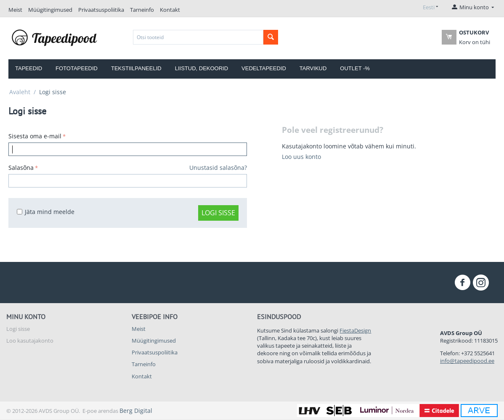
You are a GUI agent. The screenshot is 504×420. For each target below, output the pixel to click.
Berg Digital (136, 411)
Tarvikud (313, 68)
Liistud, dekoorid (202, 68)
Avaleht (20, 92)
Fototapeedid (77, 68)
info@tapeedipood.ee (467, 361)
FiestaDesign (355, 330)
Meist (15, 10)
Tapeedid (29, 68)
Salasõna (21, 168)
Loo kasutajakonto (30, 341)
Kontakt (170, 10)
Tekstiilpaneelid (136, 68)
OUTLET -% (355, 68)
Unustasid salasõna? (218, 168)
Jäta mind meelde (46, 212)
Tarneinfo (142, 10)
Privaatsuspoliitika (101, 10)
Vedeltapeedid (264, 68)
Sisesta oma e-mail (35, 136)
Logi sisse (218, 213)
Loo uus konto (301, 157)
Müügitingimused (50, 10)
